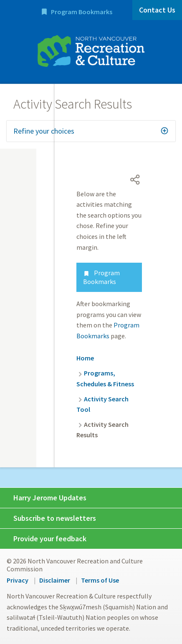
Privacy (18, 580)
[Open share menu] (135, 180)
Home (85, 358)
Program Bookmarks (82, 12)
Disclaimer (55, 580)
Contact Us (157, 10)
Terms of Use (100, 580)
